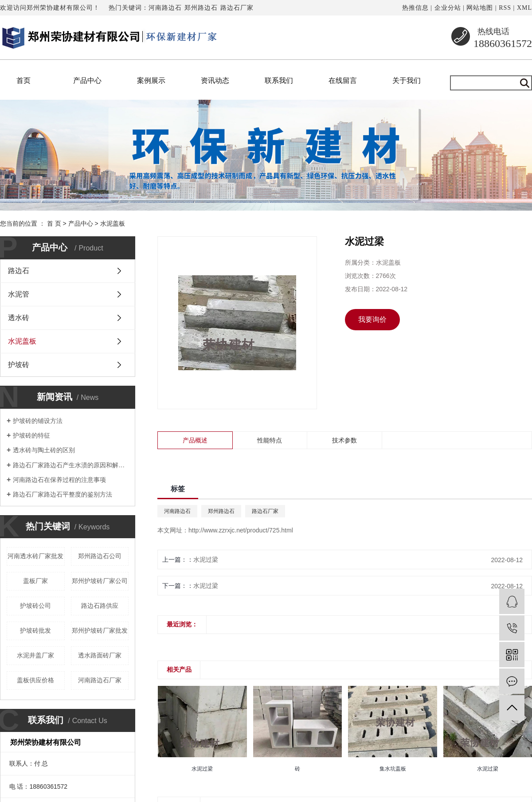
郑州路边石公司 (100, 556)
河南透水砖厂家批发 (35, 556)
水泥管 (19, 294)
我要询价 (372, 319)
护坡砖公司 (35, 606)
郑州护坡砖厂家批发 (100, 630)
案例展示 (151, 80)
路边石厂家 (237, 8)
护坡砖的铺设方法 (38, 421)
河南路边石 (165, 8)
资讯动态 (215, 80)
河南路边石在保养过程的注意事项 (59, 480)
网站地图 (480, 8)
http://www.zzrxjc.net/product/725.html (241, 530)
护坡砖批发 (35, 630)
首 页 (54, 223)
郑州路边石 (201, 8)
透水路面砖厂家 (100, 655)
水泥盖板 (113, 223)
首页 (23, 80)
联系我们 (279, 80)
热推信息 (415, 8)
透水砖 (19, 318)
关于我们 (407, 80)
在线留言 (343, 80)
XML (524, 8)
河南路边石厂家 (100, 680)
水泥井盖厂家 (35, 655)
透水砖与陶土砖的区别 (44, 450)
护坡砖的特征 (31, 435)
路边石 (19, 271)
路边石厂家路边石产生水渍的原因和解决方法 (71, 465)
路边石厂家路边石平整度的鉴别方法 (63, 494)
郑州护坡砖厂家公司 (100, 581)
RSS (505, 8)
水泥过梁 (206, 559)
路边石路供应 (100, 606)
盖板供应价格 (35, 680)
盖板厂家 (35, 581)
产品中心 (87, 80)
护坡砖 (19, 365)
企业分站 (448, 8)
